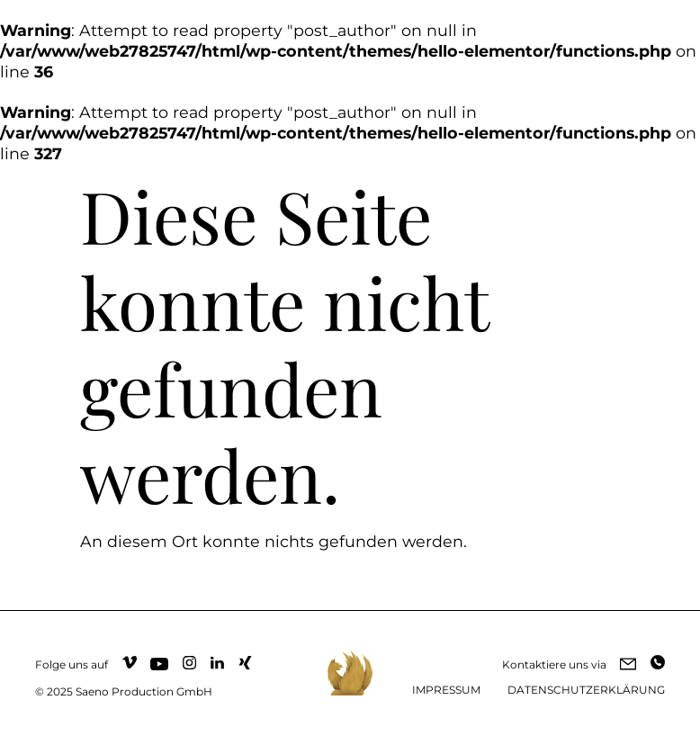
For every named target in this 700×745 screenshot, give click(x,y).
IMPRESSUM (446, 690)
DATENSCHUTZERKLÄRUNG (586, 690)
